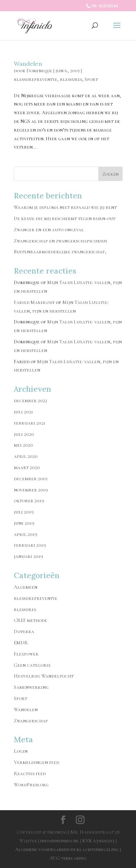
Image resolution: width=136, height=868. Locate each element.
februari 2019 (30, 545)
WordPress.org (31, 785)
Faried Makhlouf (34, 302)
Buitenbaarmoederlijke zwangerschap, (60, 252)
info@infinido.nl (60, 841)
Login (21, 751)
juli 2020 (24, 434)
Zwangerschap (31, 721)
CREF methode (30, 620)
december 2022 (30, 401)
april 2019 (26, 534)
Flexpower (26, 654)
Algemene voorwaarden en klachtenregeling (67, 849)
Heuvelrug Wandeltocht (44, 676)
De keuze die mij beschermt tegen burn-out (65, 218)
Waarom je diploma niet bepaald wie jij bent (65, 207)
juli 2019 (24, 512)
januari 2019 (28, 556)
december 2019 (31, 479)
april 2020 (26, 456)
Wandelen (28, 64)
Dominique (39, 71)
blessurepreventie (36, 79)
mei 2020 (23, 445)
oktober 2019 (29, 501)
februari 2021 (30, 423)
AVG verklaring (68, 858)
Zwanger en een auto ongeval (49, 230)
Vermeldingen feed (36, 762)
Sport (91, 79)
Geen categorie (32, 665)
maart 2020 (27, 467)
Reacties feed (30, 774)
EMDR (21, 643)
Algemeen (26, 587)
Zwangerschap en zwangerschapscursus (60, 241)
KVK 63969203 (99, 841)
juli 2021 (23, 412)
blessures (71, 79)
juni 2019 (24, 523)
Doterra (24, 631)
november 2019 (31, 490)
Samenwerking (31, 687)
